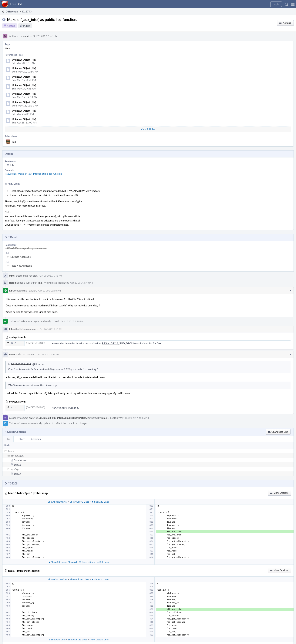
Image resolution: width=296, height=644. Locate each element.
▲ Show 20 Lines (57, 562)
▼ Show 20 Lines (100, 502)
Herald (13, 283)
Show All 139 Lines (77, 562)
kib (12, 165)
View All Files (148, 129)
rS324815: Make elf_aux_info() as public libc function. (34, 174)
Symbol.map (21, 460)
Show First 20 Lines (58, 502)
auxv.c (17, 465)
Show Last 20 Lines (99, 562)
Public (27, 26)
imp (14, 142)
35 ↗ (12, 343)
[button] (293, 4)
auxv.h (18, 474)
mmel (26, 36)
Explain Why (117, 418)
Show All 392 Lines (79, 502)
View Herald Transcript (56, 283)
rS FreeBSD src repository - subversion (26, 248)
